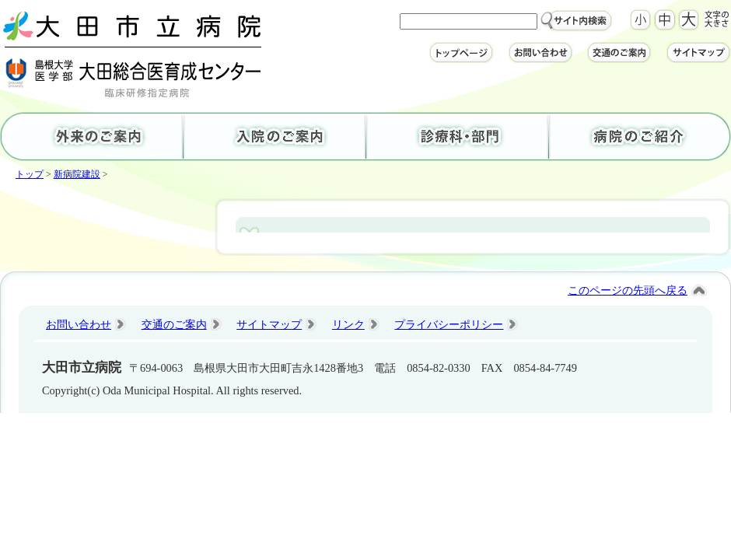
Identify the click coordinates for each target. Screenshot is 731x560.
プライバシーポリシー (449, 324)
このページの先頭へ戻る (628, 290)
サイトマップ (269, 324)
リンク (348, 324)
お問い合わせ (79, 324)
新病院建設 (77, 174)
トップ (30, 174)
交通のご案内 (174, 324)
